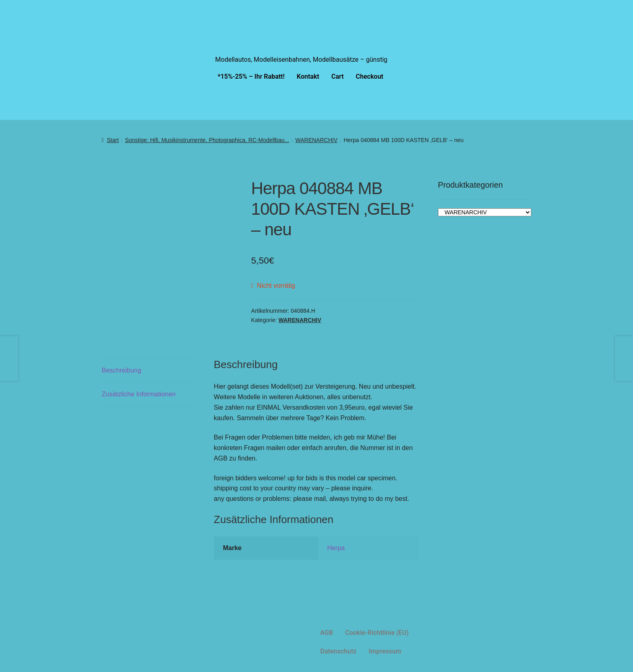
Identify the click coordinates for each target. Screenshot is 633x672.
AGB (327, 633)
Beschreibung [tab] (122, 370)
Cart (338, 76)
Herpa (336, 548)
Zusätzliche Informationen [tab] (139, 394)
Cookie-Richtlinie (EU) (377, 633)
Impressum (385, 651)
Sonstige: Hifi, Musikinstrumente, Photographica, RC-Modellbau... (207, 140)
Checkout (369, 76)
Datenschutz (338, 651)
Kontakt (308, 76)
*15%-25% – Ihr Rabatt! (251, 76)
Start (113, 140)
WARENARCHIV (317, 140)
